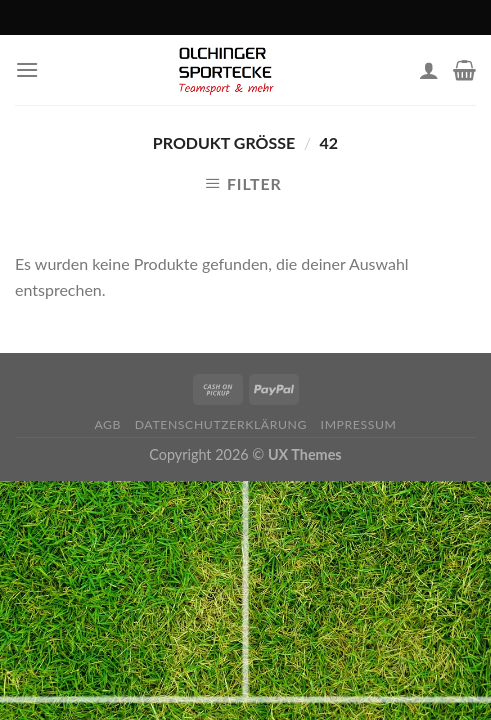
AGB (107, 424)
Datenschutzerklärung (221, 424)
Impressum (359, 424)
